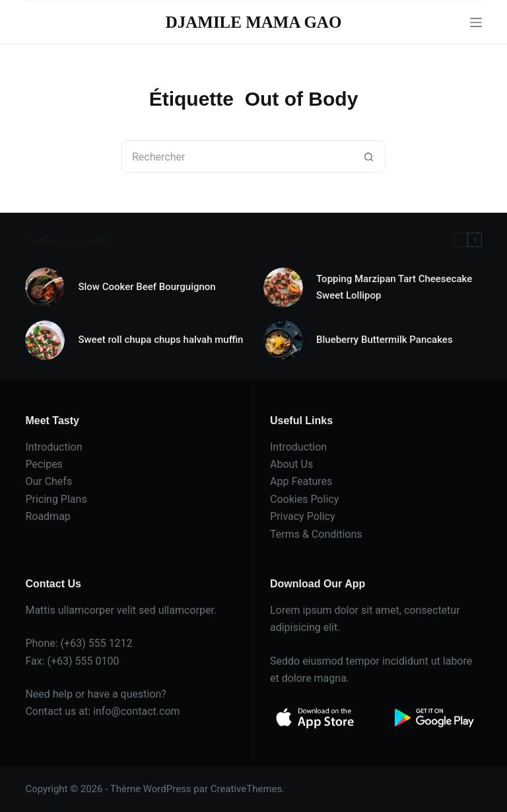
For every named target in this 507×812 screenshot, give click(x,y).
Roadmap (48, 516)
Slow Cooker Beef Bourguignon (147, 287)
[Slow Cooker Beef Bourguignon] (45, 287)
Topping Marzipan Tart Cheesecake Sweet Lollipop (394, 287)
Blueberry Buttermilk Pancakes (385, 340)
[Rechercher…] (237, 157)
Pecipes (44, 464)
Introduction (53, 447)
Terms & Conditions (316, 534)
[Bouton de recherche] (368, 157)
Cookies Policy (304, 499)
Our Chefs (49, 481)
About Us (291, 464)
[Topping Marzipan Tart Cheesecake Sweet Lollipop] (283, 287)
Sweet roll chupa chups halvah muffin (160, 340)
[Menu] (476, 22)
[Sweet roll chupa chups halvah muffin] (45, 340)
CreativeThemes (247, 789)
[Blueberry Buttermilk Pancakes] (283, 340)
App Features (301, 481)
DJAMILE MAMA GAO (254, 22)
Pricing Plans (56, 499)
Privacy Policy (303, 516)
